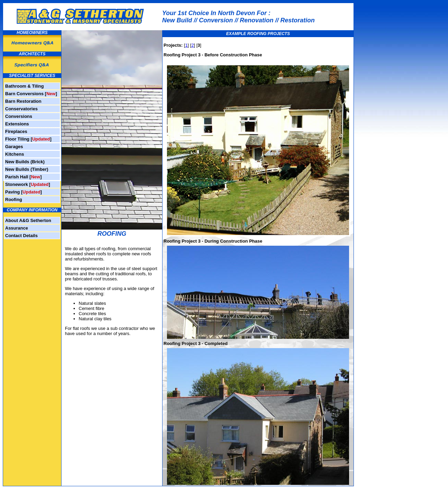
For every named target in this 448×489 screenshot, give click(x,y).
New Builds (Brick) (25, 162)
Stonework (16, 184)
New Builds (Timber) (27, 169)
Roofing (14, 199)
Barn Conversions (24, 94)
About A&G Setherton (28, 220)
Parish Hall (17, 177)
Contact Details (21, 236)
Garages (14, 147)
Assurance (16, 228)
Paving (13, 192)
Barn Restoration (23, 101)
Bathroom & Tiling (24, 86)
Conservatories (21, 109)
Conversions (19, 116)
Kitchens (15, 154)
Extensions (17, 124)
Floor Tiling (17, 139)
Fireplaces (16, 131)
